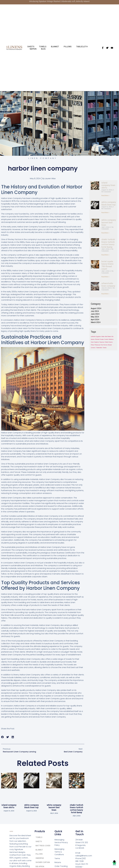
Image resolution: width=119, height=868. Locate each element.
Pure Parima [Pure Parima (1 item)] (104, 345)
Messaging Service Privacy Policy (61, 842)
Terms (57, 859)
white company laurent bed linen (54, 807)
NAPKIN (33, 49)
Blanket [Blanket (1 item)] (97, 339)
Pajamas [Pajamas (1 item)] (102, 342)
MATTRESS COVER (43, 846)
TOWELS (43, 47)
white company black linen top (31, 806)
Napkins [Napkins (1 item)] (97, 342)
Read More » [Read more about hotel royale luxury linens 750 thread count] (105, 277)
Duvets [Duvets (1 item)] (106, 339)
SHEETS (31, 47)
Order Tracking (61, 867)
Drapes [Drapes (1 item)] (102, 339)
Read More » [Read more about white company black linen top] (105, 213)
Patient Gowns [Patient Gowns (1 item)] (109, 342)
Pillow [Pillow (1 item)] (92, 345)
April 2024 (95, 320)
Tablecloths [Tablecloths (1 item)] (99, 348)
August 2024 (96, 308)
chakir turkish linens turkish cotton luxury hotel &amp (76, 809)
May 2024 (95, 317)
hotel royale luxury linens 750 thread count (107, 265)
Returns (58, 863)
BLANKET (55, 47)
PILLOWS (68, 47)
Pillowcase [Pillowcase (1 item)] (97, 345)
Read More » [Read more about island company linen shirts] (105, 196)
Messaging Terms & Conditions (59, 852)
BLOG (43, 49)
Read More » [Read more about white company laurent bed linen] (105, 233)
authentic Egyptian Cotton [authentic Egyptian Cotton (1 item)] (98, 337)
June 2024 (95, 314)
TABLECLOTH (82, 47)
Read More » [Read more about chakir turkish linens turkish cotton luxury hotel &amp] (105, 255)
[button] (2, 737)
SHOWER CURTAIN (43, 862)
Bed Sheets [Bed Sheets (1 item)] (108, 337)
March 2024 (96, 322)
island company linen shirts (9, 806)
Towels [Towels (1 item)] (105, 348)
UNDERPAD (40, 858)
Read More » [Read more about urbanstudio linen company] (105, 294)
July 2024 (95, 311)
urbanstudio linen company (108, 285)
